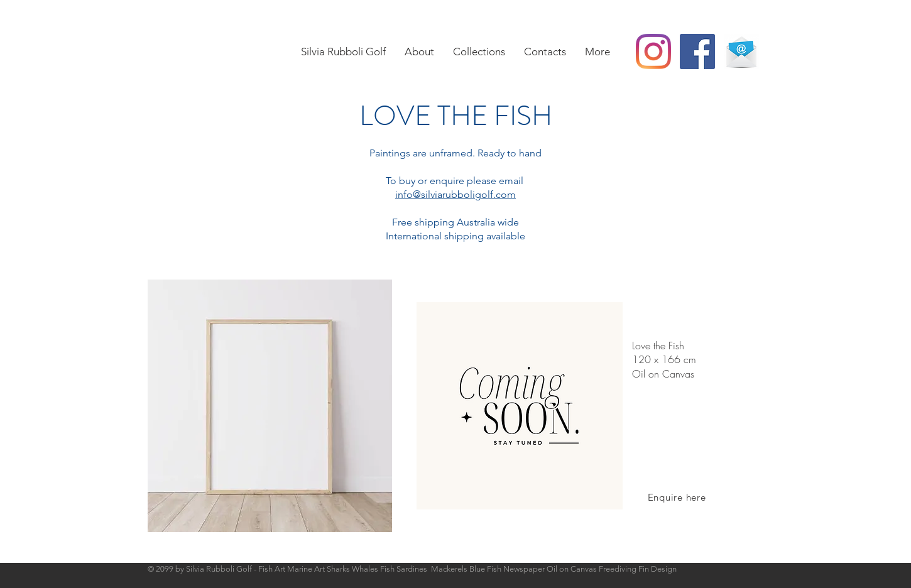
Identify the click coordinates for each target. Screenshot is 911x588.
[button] (479, 52)
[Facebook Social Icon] (697, 52)
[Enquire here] (677, 497)
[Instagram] (653, 52)
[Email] (741, 52)
